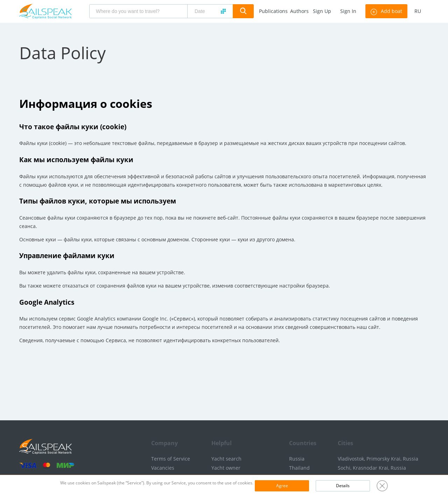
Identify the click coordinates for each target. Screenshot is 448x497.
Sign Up (322, 11)
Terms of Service (171, 459)
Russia (297, 459)
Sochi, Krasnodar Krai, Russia (372, 468)
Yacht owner (226, 468)
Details (343, 486)
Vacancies (163, 468)
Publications (273, 11)
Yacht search (226, 459)
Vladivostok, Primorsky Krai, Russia (378, 459)
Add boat (386, 11)
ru (418, 11)
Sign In (348, 11)
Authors (299, 11)
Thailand (299, 468)
